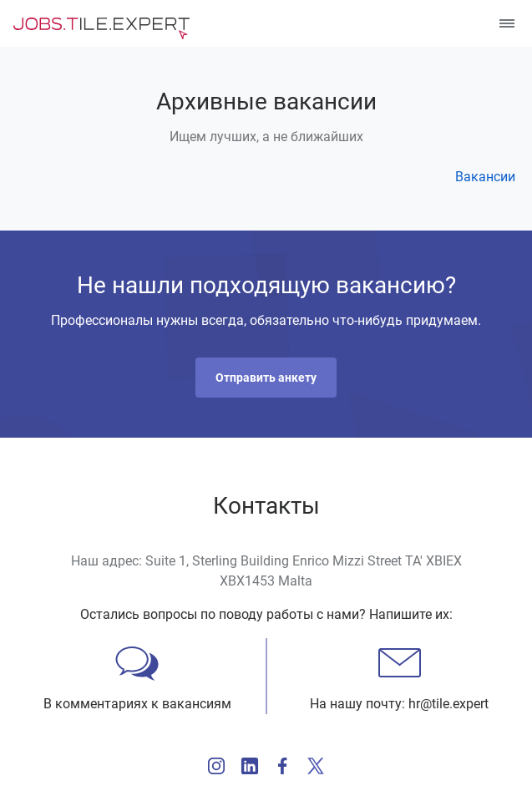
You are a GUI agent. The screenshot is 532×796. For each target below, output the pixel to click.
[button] (266, 378)
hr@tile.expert (448, 704)
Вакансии (485, 177)
